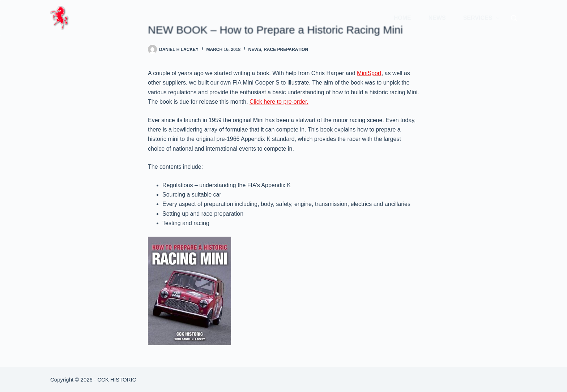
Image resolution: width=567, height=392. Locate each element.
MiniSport (369, 73)
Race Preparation (286, 49)
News (437, 18)
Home (402, 18)
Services (483, 18)
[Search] (514, 18)
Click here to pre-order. (279, 102)
